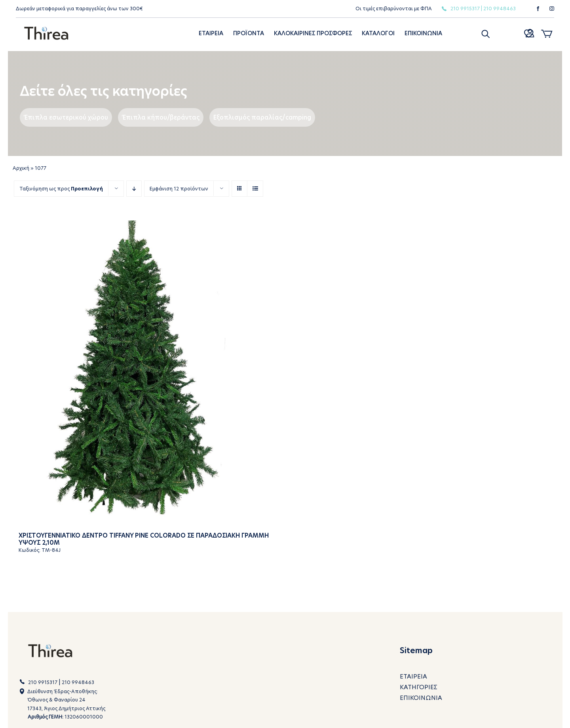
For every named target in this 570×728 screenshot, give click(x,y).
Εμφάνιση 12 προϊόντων (179, 189)
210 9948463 (500, 9)
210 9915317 (465, 9)
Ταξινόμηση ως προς (61, 189)
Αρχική (21, 168)
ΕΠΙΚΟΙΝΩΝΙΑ (421, 698)
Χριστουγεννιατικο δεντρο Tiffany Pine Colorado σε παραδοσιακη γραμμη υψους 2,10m (144, 539)
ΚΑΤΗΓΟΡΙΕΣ (419, 687)
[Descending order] (134, 189)
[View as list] (255, 189)
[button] (485, 33)
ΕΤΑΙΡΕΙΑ (413, 676)
